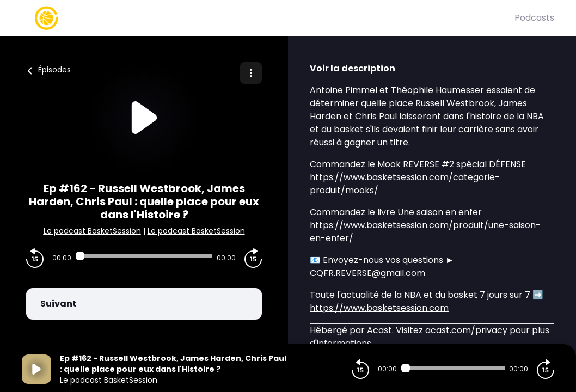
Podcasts (534, 18)
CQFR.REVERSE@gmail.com (367, 273)
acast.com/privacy (466, 330)
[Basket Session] (268, 18)
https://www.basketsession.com (379, 308)
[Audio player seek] (144, 256)
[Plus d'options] (251, 73)
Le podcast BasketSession (92, 231)
